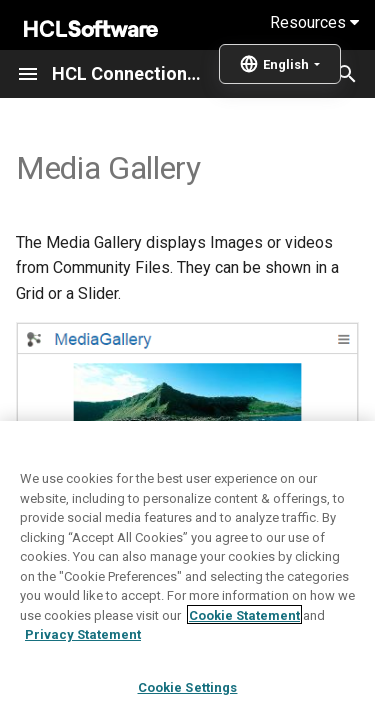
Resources (314, 22)
